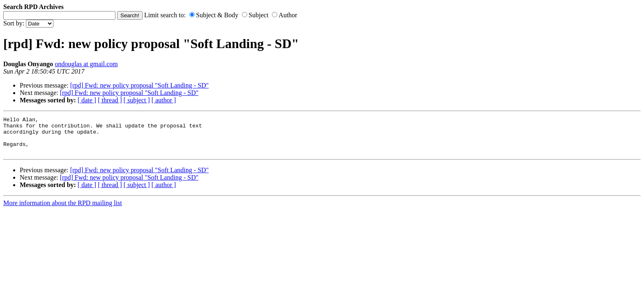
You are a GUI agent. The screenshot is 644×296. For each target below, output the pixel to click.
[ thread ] (110, 100)
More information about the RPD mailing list (63, 210)
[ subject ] (137, 100)
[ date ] (87, 100)
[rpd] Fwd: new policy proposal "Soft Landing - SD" (139, 85)
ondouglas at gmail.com (86, 64)
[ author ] (164, 100)
